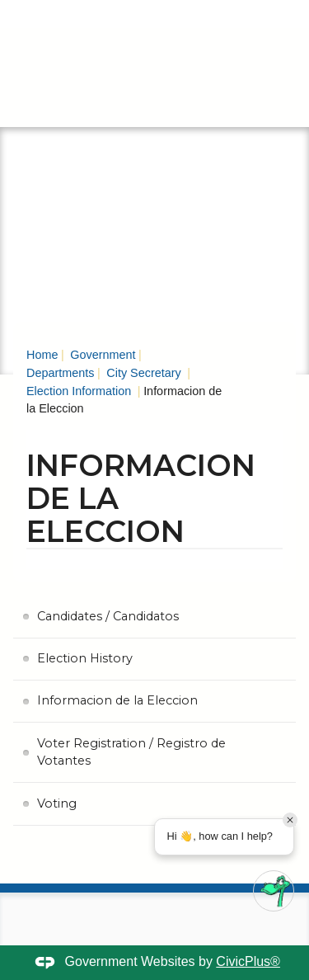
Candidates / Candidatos (108, 616)
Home (42, 355)
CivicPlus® (248, 961)
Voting (57, 803)
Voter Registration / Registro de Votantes (131, 752)
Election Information (80, 391)
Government (101, 355)
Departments (60, 373)
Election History (85, 658)
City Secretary (143, 373)
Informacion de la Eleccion (117, 700)
